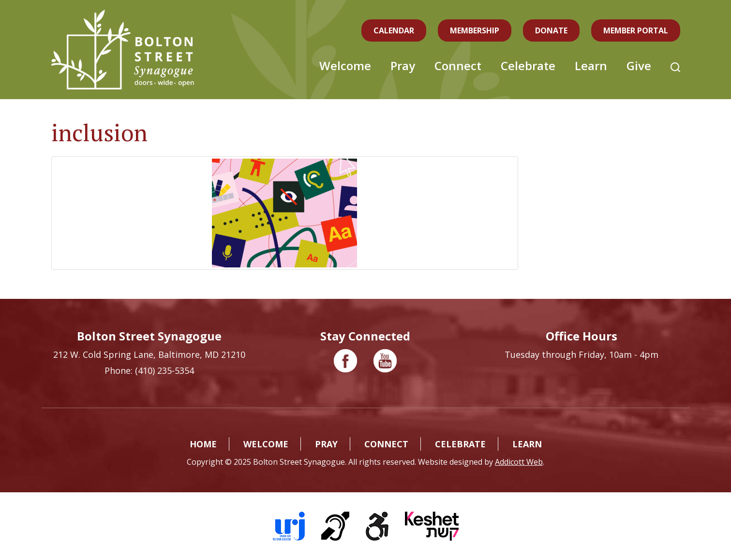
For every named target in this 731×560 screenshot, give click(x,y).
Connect (458, 66)
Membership (475, 30)
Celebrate (528, 66)
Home (203, 444)
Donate (551, 30)
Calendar (394, 30)
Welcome (345, 66)
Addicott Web (519, 462)
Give (639, 66)
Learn (591, 66)
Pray (403, 66)
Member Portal (636, 30)
